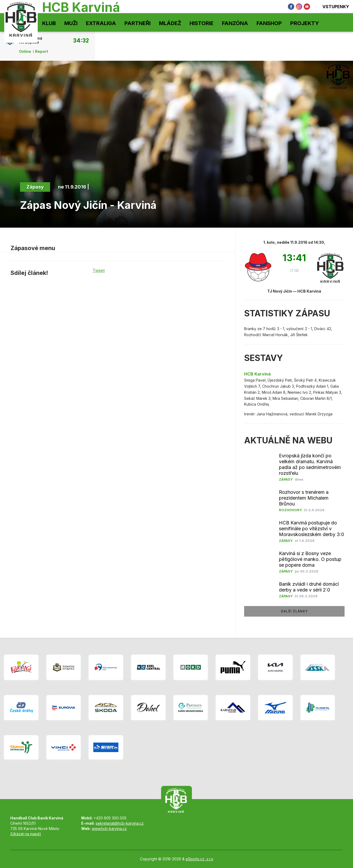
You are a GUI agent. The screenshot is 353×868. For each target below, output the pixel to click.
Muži (71, 23)
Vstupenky (332, 7)
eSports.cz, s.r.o (199, 859)
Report (42, 51)
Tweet (99, 270)
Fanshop (269, 23)
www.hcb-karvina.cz (109, 829)
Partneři (137, 23)
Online (25, 51)
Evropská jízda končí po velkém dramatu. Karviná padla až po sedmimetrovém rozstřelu (310, 464)
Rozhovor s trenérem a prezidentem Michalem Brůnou (304, 498)
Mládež (170, 23)
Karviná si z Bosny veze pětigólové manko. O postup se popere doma (310, 559)
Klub (49, 23)
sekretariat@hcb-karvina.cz (120, 823)
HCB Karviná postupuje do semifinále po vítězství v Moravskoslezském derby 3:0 (311, 529)
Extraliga (101, 23)
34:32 (81, 40)
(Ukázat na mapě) (26, 834)
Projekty (305, 23)
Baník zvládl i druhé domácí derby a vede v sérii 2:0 (309, 587)
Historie (202, 23)
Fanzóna (235, 23)
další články (294, 611)
